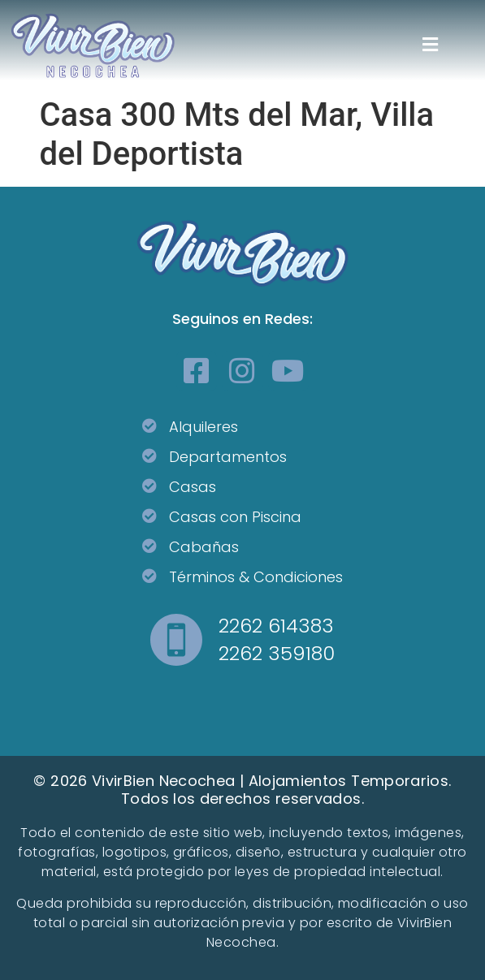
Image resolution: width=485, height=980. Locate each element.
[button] (430, 45)
